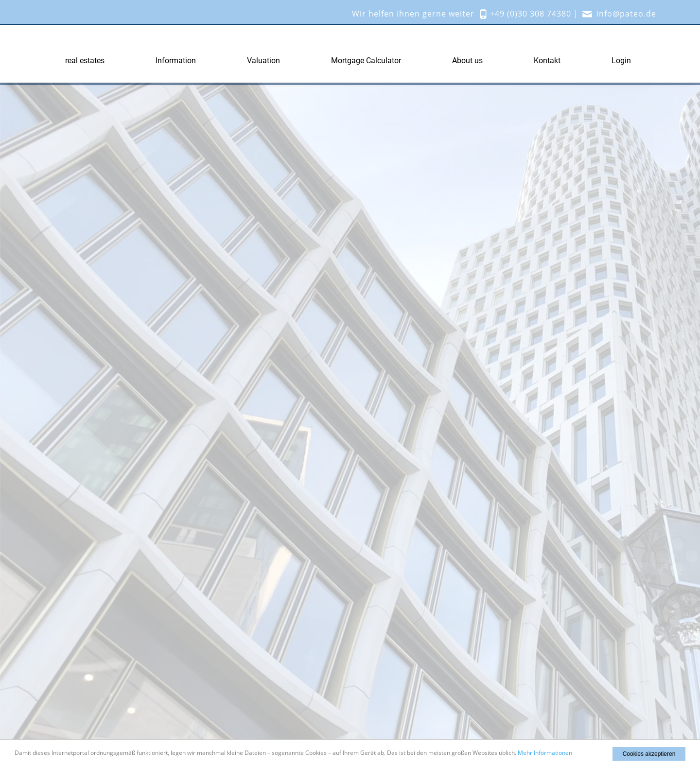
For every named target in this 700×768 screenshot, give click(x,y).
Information (176, 61)
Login (621, 61)
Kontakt (547, 61)
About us (467, 61)
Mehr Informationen (545, 753)
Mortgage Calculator (366, 61)
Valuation (263, 61)
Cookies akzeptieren (649, 754)
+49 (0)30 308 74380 (531, 14)
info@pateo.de (626, 14)
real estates (85, 61)
